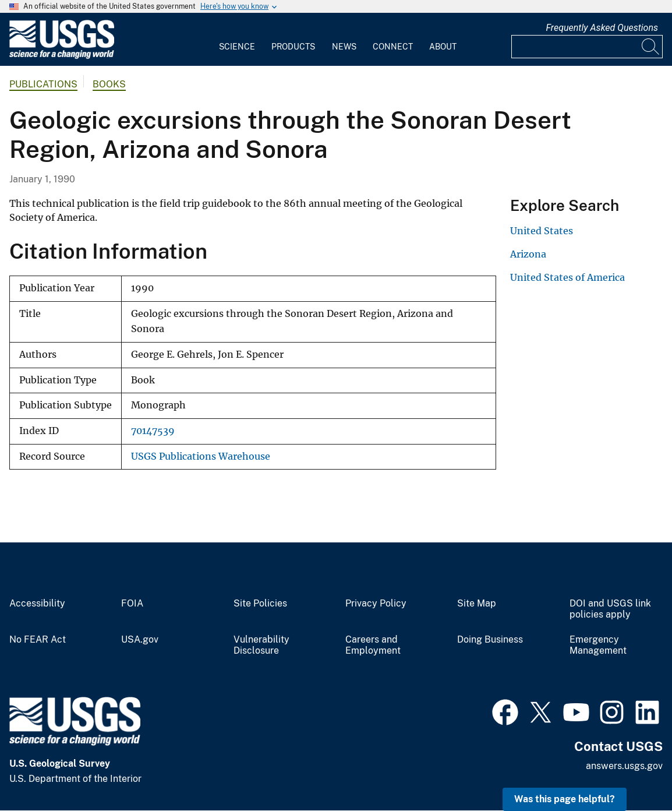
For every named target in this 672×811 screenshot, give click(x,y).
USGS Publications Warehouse (201, 456)
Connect (393, 47)
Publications (43, 84)
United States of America (567, 277)
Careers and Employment (373, 645)
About (443, 47)
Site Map (477, 604)
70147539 (153, 431)
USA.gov (140, 640)
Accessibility (37, 604)
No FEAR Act (38, 640)
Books (109, 84)
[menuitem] (237, 40)
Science (237, 47)
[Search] (651, 47)
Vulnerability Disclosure (261, 645)
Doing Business (490, 640)
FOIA (132, 604)
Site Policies (260, 604)
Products (293, 47)
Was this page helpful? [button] (565, 799)
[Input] (587, 47)
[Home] (62, 56)
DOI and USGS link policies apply (610, 609)
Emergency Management (598, 645)
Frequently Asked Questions (602, 28)
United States (542, 231)
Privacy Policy (376, 604)
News (344, 47)
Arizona (528, 254)
